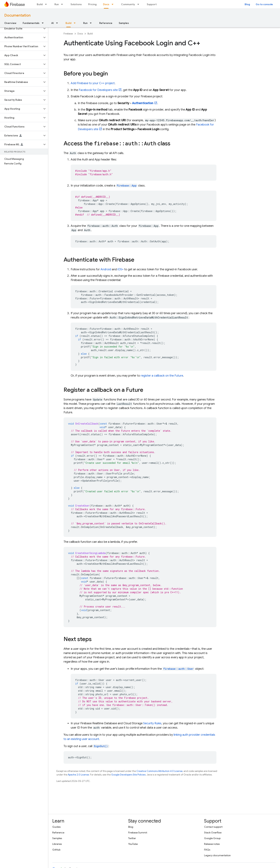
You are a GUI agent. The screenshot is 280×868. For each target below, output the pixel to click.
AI (52, 23)
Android (106, 269)
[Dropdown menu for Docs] (114, 4)
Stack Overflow (213, 833)
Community (128, 4)
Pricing (92, 4)
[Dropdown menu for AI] (58, 23)
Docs (80, 34)
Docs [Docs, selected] (106, 4)
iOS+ (121, 269)
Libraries (57, 844)
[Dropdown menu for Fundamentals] (44, 23)
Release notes (212, 844)
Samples (124, 23)
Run (57, 4)
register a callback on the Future (162, 376)
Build (40, 4)
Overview (10, 23)
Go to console (264, 4)
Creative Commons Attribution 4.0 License (159, 771)
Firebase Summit (138, 833)
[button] (21, 29)
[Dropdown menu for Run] (63, 4)
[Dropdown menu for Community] (139, 4)
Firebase (68, 34)
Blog (247, 4)
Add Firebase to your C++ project (93, 83)
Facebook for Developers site (98, 90)
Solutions (76, 4)
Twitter (132, 838)
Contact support (213, 827)
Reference (106, 23)
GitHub (56, 850)
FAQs (207, 850)
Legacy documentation (217, 855)
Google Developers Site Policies (128, 775)
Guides (56, 827)
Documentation (17, 15)
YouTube (133, 844)
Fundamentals (31, 23)
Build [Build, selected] (68, 23)
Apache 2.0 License (78, 775)
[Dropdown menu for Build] (47, 4)
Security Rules (152, 723)
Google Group (212, 838)
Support (152, 4)
